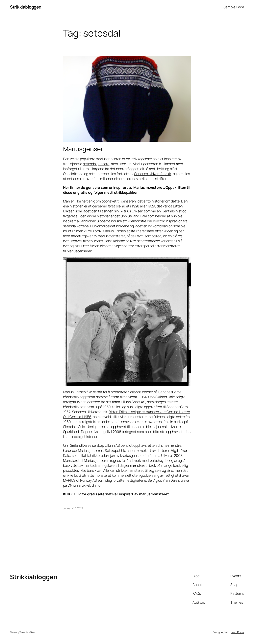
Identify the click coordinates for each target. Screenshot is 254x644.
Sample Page (234, 7)
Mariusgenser (83, 149)
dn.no (96, 485)
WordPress (237, 632)
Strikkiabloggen (26, 7)
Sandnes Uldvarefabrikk (153, 174)
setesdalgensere (96, 164)
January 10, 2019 (73, 508)
